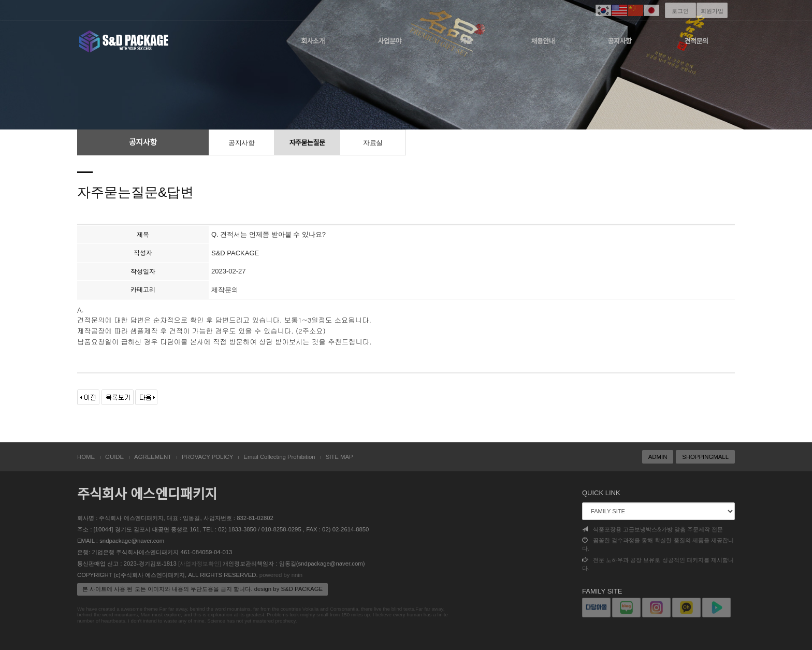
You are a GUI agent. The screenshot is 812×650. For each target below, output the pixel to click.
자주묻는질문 (307, 143)
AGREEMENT (153, 457)
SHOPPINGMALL (705, 457)
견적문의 (697, 41)
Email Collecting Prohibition (279, 457)
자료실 (373, 143)
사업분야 (389, 41)
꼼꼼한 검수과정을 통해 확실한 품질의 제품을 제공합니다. (658, 544)
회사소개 (313, 41)
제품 (466, 41)
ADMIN (658, 457)
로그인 (680, 11)
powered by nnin (281, 575)
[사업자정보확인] (200, 564)
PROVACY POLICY (207, 457)
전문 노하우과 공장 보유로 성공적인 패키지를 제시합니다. (658, 564)
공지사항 (620, 41)
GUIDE (114, 457)
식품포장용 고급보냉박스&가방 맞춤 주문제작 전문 (653, 529)
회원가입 (712, 11)
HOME (86, 457)
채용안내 (543, 41)
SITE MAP (339, 457)
